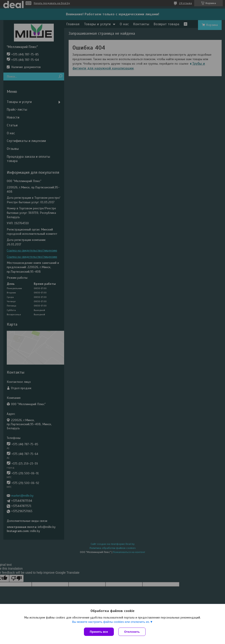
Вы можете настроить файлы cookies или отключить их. (111, 622)
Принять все (99, 632)
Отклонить (132, 632)
